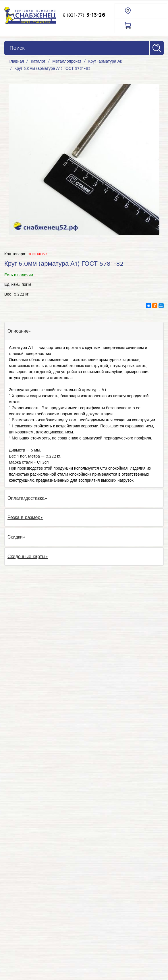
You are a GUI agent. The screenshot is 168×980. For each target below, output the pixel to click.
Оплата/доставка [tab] (26, 498)
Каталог (38, 61)
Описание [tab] (18, 331)
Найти (157, 48)
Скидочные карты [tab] (26, 556)
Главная (16, 61)
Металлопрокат (67, 61)
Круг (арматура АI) (105, 61)
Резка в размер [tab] (24, 517)
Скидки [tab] (15, 537)
